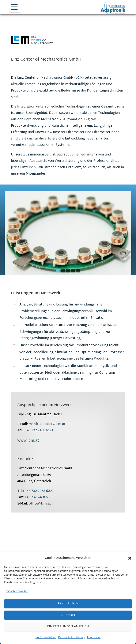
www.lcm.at (28, 441)
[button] (130, 558)
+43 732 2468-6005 (39, 497)
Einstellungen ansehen (68, 627)
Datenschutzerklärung (72, 637)
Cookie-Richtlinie (46, 637)
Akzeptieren (68, 604)
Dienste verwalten (17, 591)
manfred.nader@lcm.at (47, 424)
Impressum (94, 637)
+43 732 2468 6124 (39, 431)
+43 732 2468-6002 (39, 491)
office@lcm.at (40, 504)
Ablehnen (68, 615)
